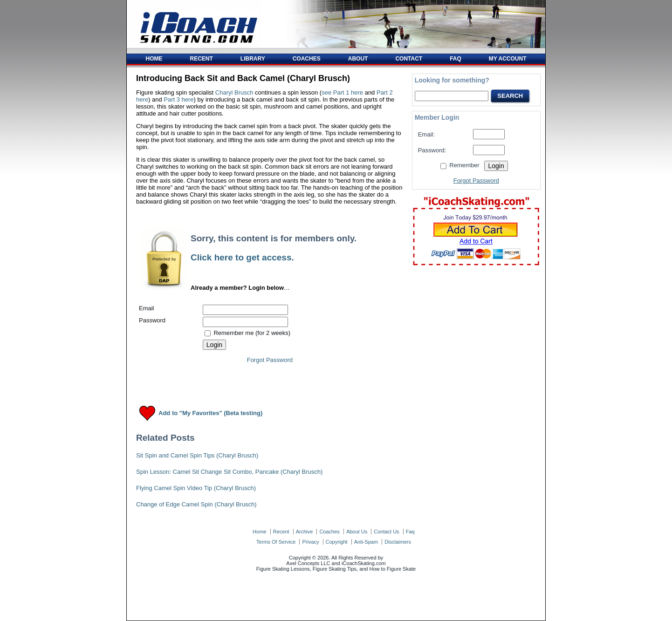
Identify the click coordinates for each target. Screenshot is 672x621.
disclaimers (398, 542)
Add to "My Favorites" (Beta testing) (210, 413)
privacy (310, 542)
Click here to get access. (242, 257)
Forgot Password (270, 360)
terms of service (276, 542)
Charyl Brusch (234, 92)
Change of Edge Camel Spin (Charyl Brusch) (196, 504)
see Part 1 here (342, 92)
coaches (329, 532)
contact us (386, 532)
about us (357, 532)
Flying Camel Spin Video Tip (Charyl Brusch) (196, 488)
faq (410, 532)
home (259, 532)
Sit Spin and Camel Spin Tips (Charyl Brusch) (197, 455)
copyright (337, 542)
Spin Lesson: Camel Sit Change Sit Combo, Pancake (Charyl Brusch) (229, 472)
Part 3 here (178, 99)
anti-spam (366, 542)
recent (281, 532)
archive (305, 532)
